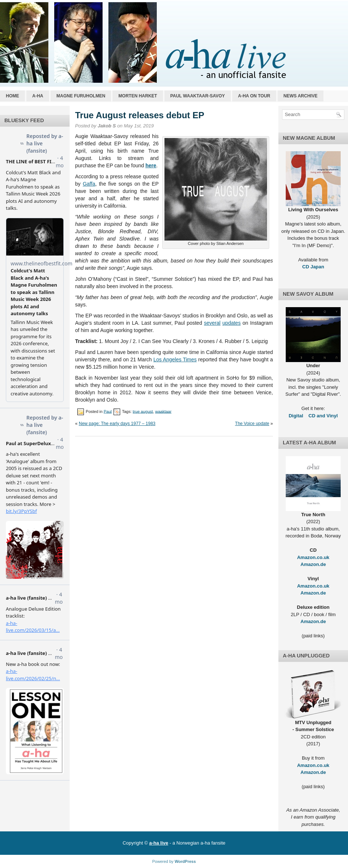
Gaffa (89, 184)
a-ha (38, 96)
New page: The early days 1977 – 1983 (117, 424)
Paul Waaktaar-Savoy (198, 96)
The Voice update (252, 424)
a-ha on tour (254, 96)
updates (232, 323)
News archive (301, 96)
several (212, 323)
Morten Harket (138, 96)
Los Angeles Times (175, 360)
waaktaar (163, 411)
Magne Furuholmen (81, 96)
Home (12, 96)
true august (143, 411)
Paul (108, 411)
